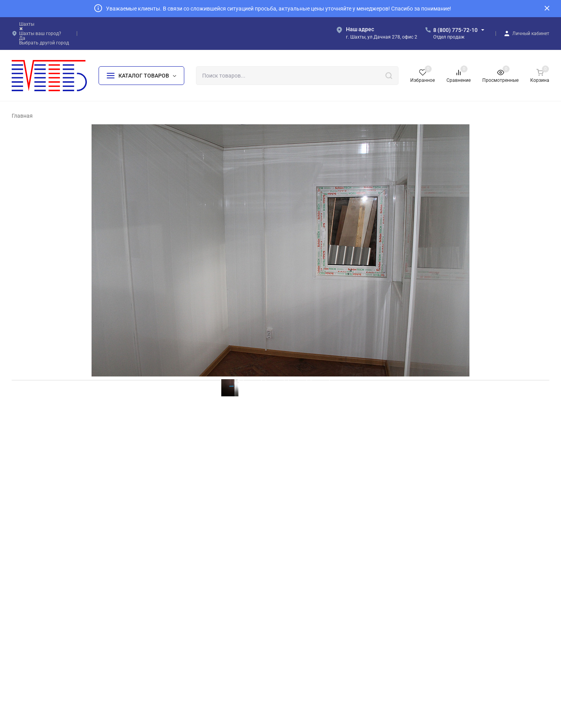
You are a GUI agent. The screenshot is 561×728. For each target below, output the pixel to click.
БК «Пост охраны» (317, 638)
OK (392, 695)
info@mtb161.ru (458, 613)
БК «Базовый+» (180, 612)
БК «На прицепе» (316, 588)
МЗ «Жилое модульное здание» (334, 663)
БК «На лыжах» (179, 663)
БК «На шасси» (179, 650)
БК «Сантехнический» (322, 625)
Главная (22, 116)
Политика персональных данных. (343, 695)
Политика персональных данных (48, 659)
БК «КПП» (307, 650)
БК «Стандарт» (179, 625)
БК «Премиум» (179, 638)
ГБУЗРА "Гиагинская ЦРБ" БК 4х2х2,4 (77, 498)
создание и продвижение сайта (340, 713)
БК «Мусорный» (315, 600)
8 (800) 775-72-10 (455, 30)
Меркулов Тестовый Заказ (57, 489)
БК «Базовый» (178, 588)
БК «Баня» (308, 612)
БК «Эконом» (177, 600)
